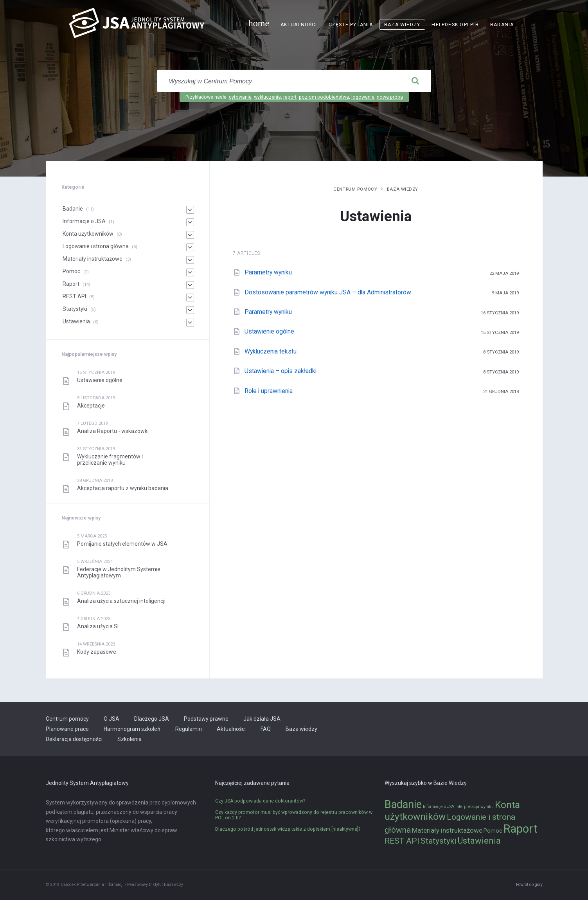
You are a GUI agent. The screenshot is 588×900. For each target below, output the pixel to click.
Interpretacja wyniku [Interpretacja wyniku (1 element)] (475, 807)
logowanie (363, 97)
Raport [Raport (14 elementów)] (521, 829)
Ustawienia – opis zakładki (281, 371)
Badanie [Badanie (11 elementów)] (403, 804)
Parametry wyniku (268, 272)
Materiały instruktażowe (93, 259)
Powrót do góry (529, 885)
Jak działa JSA (262, 719)
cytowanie (240, 97)
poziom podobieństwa (324, 97)
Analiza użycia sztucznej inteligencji (121, 601)
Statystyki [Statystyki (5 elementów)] (438, 841)
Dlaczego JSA (152, 719)
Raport (71, 284)
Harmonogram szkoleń (132, 729)
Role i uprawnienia (269, 391)
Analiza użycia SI (98, 626)
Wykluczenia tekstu (271, 351)
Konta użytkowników (88, 234)
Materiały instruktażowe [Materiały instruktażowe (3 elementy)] (447, 830)
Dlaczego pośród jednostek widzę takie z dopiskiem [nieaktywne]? (288, 829)
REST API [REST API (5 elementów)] (402, 841)
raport (290, 97)
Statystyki (75, 309)
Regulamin (189, 729)
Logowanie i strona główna (96, 246)
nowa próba (390, 97)
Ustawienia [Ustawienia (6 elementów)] (479, 840)
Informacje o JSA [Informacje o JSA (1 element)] (439, 807)
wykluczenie (267, 97)
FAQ (266, 729)
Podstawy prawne (206, 719)
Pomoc (71, 271)
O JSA (111, 719)
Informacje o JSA (84, 221)
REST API (74, 296)
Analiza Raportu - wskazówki (113, 431)
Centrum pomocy (355, 189)
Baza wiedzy (402, 25)
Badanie (73, 209)
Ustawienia (76, 321)
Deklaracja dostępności (74, 739)
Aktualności (299, 25)
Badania (502, 25)
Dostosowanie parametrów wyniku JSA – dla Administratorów (328, 292)
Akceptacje (91, 406)
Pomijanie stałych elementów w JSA (122, 544)
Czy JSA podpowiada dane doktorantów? (260, 801)
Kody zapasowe (97, 652)
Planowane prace (67, 729)
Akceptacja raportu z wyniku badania (123, 488)
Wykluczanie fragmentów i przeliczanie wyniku (110, 460)
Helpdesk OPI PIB (455, 25)
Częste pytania (351, 25)
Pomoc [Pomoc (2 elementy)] (493, 831)
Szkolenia (129, 739)
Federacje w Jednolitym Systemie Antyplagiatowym (119, 572)
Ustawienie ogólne (269, 331)
